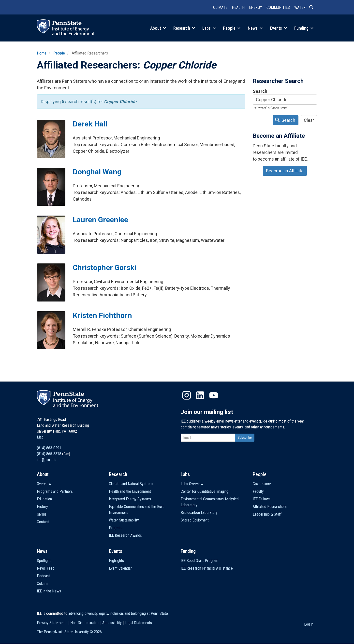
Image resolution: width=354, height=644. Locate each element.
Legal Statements (138, 623)
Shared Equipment (195, 520)
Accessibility (112, 623)
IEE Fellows (262, 499)
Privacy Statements (52, 623)
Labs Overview (192, 484)
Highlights (116, 561)
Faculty (258, 491)
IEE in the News (49, 591)
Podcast (43, 576)
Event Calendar (120, 568)
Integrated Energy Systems (130, 499)
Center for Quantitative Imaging (205, 491)
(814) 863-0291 (49, 448)
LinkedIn (200, 395)
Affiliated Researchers (270, 507)
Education (44, 499)
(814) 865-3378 (49, 454)
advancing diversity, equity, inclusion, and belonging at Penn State (118, 613)
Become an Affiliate (285, 171)
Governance (262, 484)
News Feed (46, 568)
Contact (43, 522)
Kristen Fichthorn (102, 315)
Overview (44, 484)
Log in (309, 624)
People (232, 28)
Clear (309, 120)
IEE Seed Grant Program (199, 561)
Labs (209, 28)
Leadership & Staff (267, 514)
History (42, 507)
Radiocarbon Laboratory (199, 513)
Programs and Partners (55, 491)
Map (40, 437)
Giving (41, 514)
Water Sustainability (124, 520)
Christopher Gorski (104, 267)
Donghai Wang (97, 172)
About (158, 28)
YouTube (214, 395)
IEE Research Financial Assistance (207, 568)
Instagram (187, 395)
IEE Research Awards (125, 535)
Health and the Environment (130, 491)
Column (43, 583)
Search (260, 91)
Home (42, 53)
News (255, 28)
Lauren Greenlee (100, 220)
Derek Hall (90, 124)
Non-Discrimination (85, 623)
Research (184, 28)
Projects (116, 528)
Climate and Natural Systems (131, 484)
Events (278, 28)
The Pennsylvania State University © (69, 632)
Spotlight (44, 561)
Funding (304, 28)
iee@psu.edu (47, 460)
